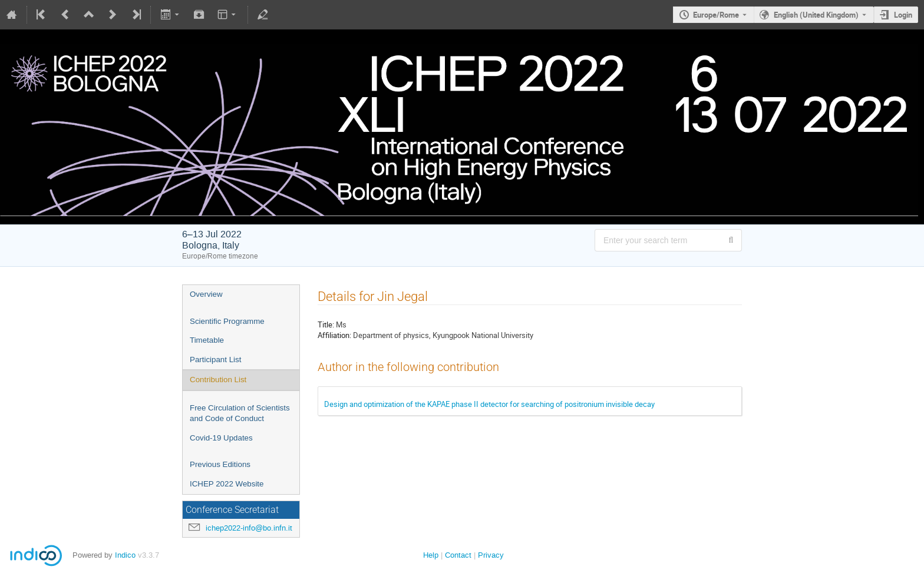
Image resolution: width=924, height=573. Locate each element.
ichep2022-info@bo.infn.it (249, 528)
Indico (125, 555)
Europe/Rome (716, 15)
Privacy (491, 555)
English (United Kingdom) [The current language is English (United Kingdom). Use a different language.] (816, 15)
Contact (458, 555)
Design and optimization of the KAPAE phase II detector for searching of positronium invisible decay (489, 404)
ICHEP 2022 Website (227, 484)
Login (903, 15)
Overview (206, 294)
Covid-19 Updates (221, 438)
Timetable (207, 340)
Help (431, 555)
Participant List (215, 360)
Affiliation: (334, 335)
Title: (326, 324)
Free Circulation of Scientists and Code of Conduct (240, 413)
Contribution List (218, 380)
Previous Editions (220, 464)
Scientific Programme (227, 321)
